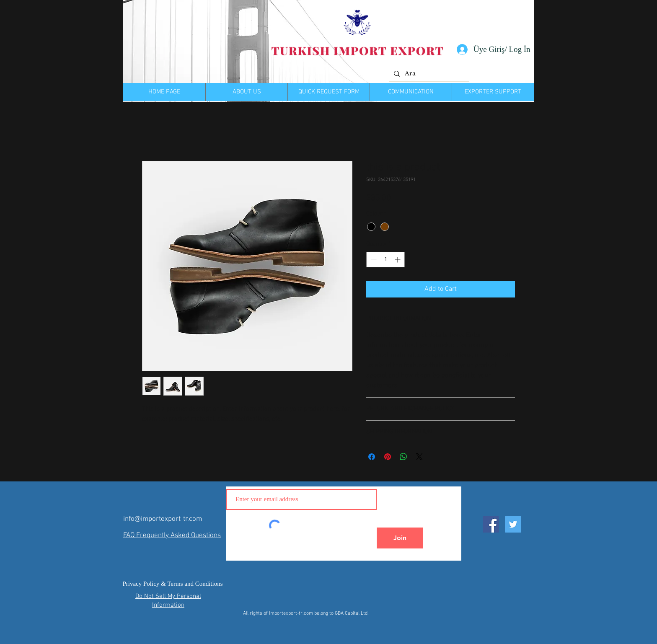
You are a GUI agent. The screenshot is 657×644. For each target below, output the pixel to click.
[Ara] (428, 74)
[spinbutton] (385, 260)
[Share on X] (419, 457)
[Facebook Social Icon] (491, 524)
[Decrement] (373, 260)
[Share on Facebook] (372, 457)
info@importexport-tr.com (163, 519)
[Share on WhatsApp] (404, 457)
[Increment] (398, 260)
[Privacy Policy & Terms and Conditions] (173, 584)
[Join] (400, 538)
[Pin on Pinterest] (388, 457)
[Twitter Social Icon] (513, 524)
